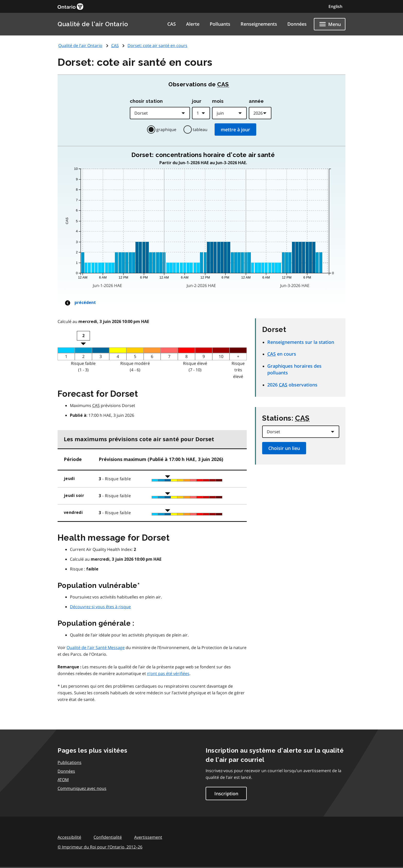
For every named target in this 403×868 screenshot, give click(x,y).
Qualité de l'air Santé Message (96, 648)
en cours (282, 354)
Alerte (193, 24)
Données (297, 24)
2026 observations (292, 385)
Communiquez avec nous (82, 788)
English (335, 6)
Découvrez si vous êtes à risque (100, 607)
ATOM (63, 780)
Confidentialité (108, 837)
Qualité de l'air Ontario (93, 24)
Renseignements (259, 24)
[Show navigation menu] (330, 24)
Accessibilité (69, 837)
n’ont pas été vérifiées (168, 673)
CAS (172, 24)
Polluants (220, 24)
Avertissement (148, 837)
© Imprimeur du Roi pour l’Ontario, (100, 847)
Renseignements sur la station (301, 342)
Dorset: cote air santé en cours (157, 45)
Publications (70, 762)
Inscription (226, 793)
